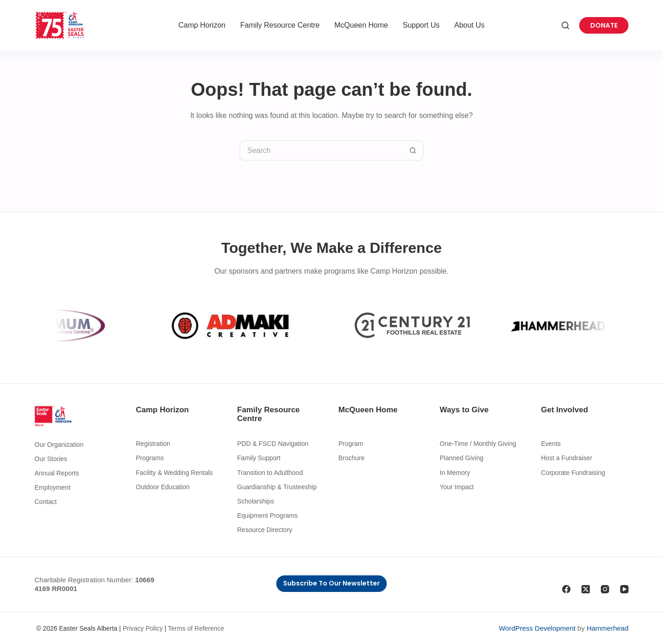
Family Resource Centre (280, 25)
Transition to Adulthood (270, 473)
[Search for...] (321, 150)
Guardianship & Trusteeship (277, 487)
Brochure (352, 458)
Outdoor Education (163, 487)
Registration (153, 444)
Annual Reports (57, 473)
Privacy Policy (142, 628)
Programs (150, 458)
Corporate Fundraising (573, 473)
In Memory (455, 473)
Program (351, 444)
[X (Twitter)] (586, 589)
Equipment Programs (268, 515)
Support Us (421, 25)
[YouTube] (624, 589)
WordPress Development (537, 628)
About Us (470, 25)
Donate (604, 25)
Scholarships (256, 501)
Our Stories (51, 459)
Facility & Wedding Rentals (174, 473)
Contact (46, 502)
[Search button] (413, 150)
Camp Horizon (202, 25)
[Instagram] (605, 589)
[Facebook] (566, 589)
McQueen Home (361, 25)
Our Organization (59, 445)
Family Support (259, 458)
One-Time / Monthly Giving (478, 444)
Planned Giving (462, 458)
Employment (52, 487)
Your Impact (457, 487)
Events (551, 444)
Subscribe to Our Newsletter (331, 583)
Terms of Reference (196, 628)
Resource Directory (265, 530)
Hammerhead (608, 628)
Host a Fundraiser (567, 458)
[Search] (565, 25)
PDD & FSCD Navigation (273, 444)
